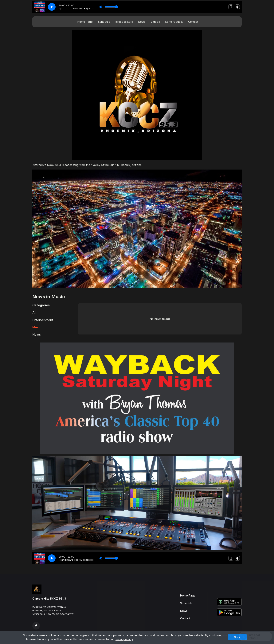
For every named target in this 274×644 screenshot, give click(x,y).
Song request (174, 22)
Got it (237, 637)
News (142, 22)
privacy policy (124, 639)
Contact (193, 22)
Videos (155, 22)
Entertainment (43, 320)
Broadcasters (124, 22)
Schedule (104, 22)
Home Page (85, 22)
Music (37, 327)
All (34, 313)
